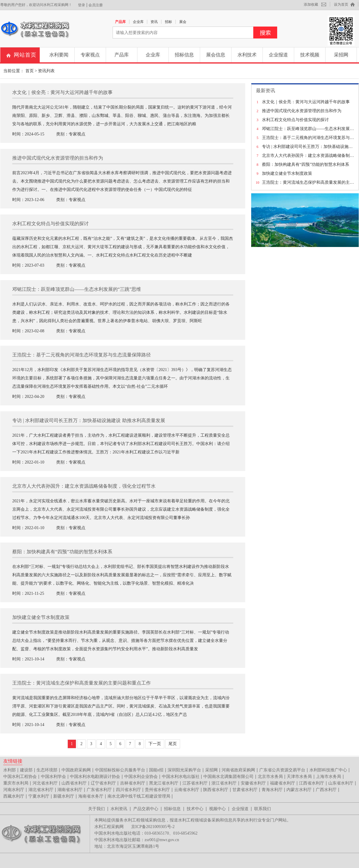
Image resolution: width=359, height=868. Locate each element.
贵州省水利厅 (157, 790)
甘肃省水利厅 (245, 790)
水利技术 (247, 55)
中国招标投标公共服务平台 (120, 770)
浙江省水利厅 (224, 783)
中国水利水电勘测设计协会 (95, 777)
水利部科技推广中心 (328, 770)
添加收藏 (311, 4)
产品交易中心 (146, 809)
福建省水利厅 (283, 783)
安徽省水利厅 (253, 783)
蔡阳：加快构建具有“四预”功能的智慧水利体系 (306, 165)
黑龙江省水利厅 (164, 783)
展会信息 (216, 55)
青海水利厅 (272, 790)
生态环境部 (47, 770)
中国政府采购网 (76, 770)
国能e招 (156, 770)
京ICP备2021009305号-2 (153, 827)
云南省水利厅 (187, 790)
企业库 (138, 22)
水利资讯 (119, 809)
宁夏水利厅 (39, 796)
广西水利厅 (326, 790)
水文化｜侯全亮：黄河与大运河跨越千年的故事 (306, 102)
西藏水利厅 (14, 796)
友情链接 (13, 761)
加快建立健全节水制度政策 (287, 173)
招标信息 (184, 55)
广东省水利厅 (99, 790)
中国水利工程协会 (20, 777)
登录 (82, 5)
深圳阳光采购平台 (184, 770)
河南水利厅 (14, 790)
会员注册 (96, 5)
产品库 (120, 22)
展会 (183, 22)
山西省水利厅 (74, 783)
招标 (168, 22)
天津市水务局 (299, 777)
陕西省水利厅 (216, 790)
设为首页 (341, 4)
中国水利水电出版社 (181, 777)
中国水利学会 (53, 777)
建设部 (26, 770)
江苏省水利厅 (195, 783)
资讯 (154, 22)
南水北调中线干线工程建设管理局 (139, 796)
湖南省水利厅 (70, 790)
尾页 (173, 744)
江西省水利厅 (312, 783)
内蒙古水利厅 (299, 790)
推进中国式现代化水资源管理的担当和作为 (302, 111)
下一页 (155, 744)
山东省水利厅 (341, 783)
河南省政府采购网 (238, 770)
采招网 (341, 55)
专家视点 (90, 55)
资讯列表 (46, 71)
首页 (30, 71)
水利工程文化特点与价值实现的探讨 (295, 120)
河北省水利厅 (45, 783)
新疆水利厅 (64, 796)
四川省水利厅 (128, 790)
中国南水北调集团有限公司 (228, 777)
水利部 (10, 770)
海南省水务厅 (91, 796)
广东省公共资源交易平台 (282, 770)
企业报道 (278, 55)
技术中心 (195, 809)
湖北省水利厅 (41, 790)
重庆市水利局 (16, 783)
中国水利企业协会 (141, 777)
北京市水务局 (270, 777)
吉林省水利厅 (133, 783)
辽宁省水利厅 (103, 783)
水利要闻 (59, 55)
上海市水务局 (329, 777)
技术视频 (310, 55)
